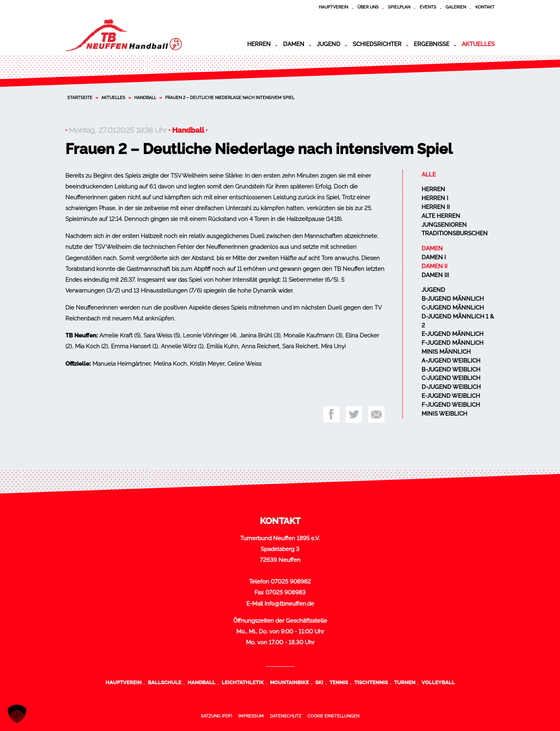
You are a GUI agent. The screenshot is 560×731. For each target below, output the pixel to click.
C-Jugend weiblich (451, 378)
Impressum (251, 716)
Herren (259, 44)
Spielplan (399, 7)
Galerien (456, 7)
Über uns (368, 7)
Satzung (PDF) (216, 716)
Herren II (436, 207)
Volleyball (438, 682)
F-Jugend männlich (452, 343)
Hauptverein (333, 7)
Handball (145, 98)
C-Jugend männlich (453, 308)
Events (428, 7)
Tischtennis (371, 682)
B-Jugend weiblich (451, 370)
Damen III (435, 275)
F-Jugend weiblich (451, 405)
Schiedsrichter (377, 44)
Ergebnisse (432, 44)
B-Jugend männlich (453, 299)
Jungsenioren (444, 225)
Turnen (405, 682)
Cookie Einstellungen (333, 716)
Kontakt (485, 7)
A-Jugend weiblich (451, 361)
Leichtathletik (243, 682)
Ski (319, 682)
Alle (429, 175)
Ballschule (165, 682)
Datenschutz (286, 716)
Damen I (434, 257)
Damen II (435, 266)
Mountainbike (289, 682)
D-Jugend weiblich (451, 387)
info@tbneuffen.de (289, 604)
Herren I (435, 198)
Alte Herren (441, 216)
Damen (294, 44)
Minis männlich (446, 352)
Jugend (329, 44)
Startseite (80, 98)
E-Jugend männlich (452, 334)
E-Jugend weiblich (451, 396)
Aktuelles (478, 44)
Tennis (339, 682)
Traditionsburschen (455, 233)
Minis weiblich (444, 414)
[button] (17, 714)
